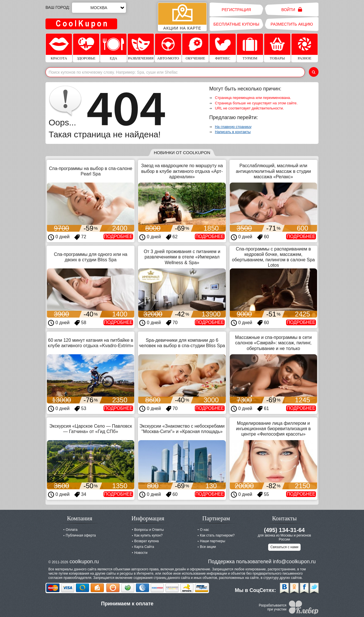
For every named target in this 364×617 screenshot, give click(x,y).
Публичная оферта (81, 535)
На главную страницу (233, 127)
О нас (204, 530)
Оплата (72, 530)
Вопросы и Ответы (149, 530)
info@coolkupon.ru (294, 562)
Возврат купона (146, 541)
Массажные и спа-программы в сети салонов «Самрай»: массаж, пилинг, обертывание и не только (274, 343)
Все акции (208, 547)
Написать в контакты (233, 132)
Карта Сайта (144, 547)
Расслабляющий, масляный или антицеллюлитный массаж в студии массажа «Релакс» (273, 171)
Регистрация (236, 10)
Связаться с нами (284, 547)
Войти (292, 10)
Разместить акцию (292, 24)
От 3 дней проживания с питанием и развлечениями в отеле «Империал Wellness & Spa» (182, 257)
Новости (141, 553)
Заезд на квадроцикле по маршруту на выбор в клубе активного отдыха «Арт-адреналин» (182, 171)
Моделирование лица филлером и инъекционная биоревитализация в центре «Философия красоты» (273, 429)
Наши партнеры (213, 541)
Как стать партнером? (217, 535)
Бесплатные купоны (236, 24)
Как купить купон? (148, 535)
